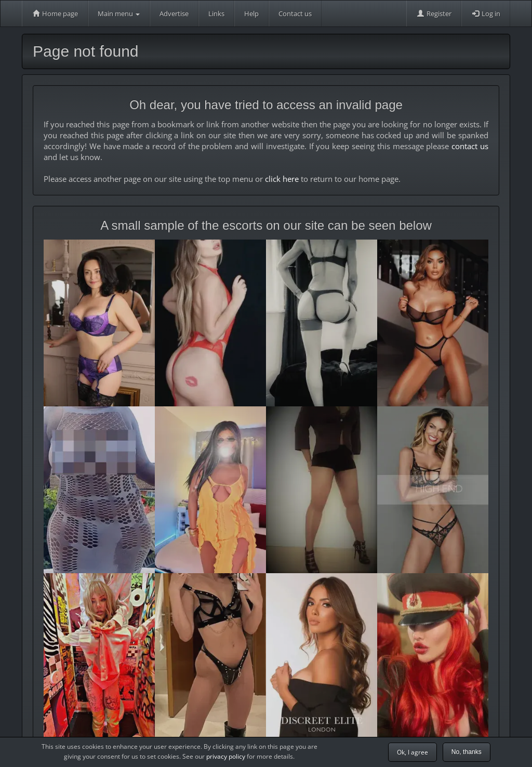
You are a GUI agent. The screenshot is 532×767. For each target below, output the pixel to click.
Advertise (174, 14)
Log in (486, 14)
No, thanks (467, 752)
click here (282, 179)
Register (434, 14)
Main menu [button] (119, 14)
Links (216, 14)
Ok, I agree (413, 752)
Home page (55, 14)
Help (251, 14)
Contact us (295, 14)
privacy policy (226, 756)
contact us (470, 146)
